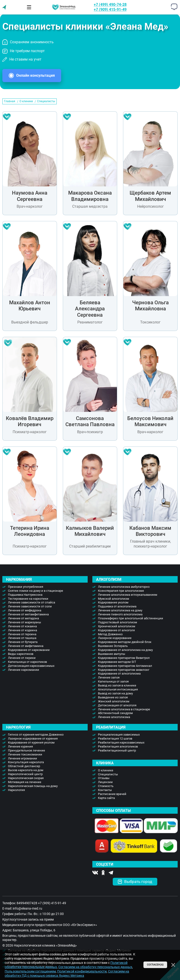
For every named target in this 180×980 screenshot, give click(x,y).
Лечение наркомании (24, 670)
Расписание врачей (112, 794)
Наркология (16, 790)
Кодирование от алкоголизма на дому (125, 650)
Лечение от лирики (22, 658)
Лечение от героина (22, 634)
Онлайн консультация (36, 75)
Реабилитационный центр (117, 750)
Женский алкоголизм (114, 701)
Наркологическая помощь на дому (33, 786)
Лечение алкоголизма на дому (120, 610)
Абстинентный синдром (115, 713)
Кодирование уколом (113, 602)
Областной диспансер (24, 766)
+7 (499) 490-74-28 (110, 5)
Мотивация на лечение (25, 782)
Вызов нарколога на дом (26, 770)
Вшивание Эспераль (113, 646)
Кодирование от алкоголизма (119, 673)
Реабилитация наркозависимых (121, 742)
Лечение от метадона (23, 618)
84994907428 (27, 903)
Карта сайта (106, 798)
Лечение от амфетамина (26, 646)
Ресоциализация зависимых (119, 735)
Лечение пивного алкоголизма (120, 614)
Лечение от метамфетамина (28, 614)
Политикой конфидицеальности (82, 971)
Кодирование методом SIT (117, 662)
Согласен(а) (155, 965)
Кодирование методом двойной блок (125, 642)
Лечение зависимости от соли (30, 606)
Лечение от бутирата (23, 642)
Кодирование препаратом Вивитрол (124, 658)
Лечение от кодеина (22, 630)
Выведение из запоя (113, 697)
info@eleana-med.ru (27, 908)
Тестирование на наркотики (28, 599)
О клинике (26, 101)
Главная (10, 101)
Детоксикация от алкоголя (117, 705)
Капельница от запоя (113, 681)
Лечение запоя (109, 677)
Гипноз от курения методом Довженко (36, 735)
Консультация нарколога (26, 762)
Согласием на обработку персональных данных (95, 967)
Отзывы (104, 778)
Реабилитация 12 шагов (115, 739)
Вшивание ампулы (112, 654)
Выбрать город (135, 882)
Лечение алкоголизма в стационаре (124, 709)
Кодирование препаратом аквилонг (124, 670)
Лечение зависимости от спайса (32, 602)
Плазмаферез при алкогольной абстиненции (131, 618)
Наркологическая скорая (26, 778)
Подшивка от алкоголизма (117, 606)
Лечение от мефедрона (25, 610)
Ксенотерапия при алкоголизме (121, 591)
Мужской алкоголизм (114, 599)
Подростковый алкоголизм (118, 622)
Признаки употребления (26, 587)
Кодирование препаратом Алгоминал (125, 666)
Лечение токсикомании (25, 754)
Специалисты (108, 774)
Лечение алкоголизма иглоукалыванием (128, 595)
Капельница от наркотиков (27, 662)
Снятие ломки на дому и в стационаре (36, 591)
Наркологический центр (25, 774)
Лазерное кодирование (115, 638)
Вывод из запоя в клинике (117, 685)
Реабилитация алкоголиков (118, 746)
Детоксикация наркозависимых (31, 666)
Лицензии (105, 782)
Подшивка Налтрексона (25, 595)
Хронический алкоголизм (117, 626)
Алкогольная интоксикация (118, 689)
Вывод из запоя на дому (115, 693)
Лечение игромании (22, 758)
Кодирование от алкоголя (116, 630)
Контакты (105, 790)
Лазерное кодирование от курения (33, 739)
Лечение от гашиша (22, 638)
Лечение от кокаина (22, 626)
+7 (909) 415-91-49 (110, 9)
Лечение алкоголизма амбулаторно (124, 587)
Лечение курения (20, 746)
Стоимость (106, 786)
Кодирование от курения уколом (31, 742)
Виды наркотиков (21, 654)
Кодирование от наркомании (29, 650)
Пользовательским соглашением (30, 971)
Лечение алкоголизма (114, 717)
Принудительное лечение (26, 750)
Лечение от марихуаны (24, 622)
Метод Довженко (110, 634)
